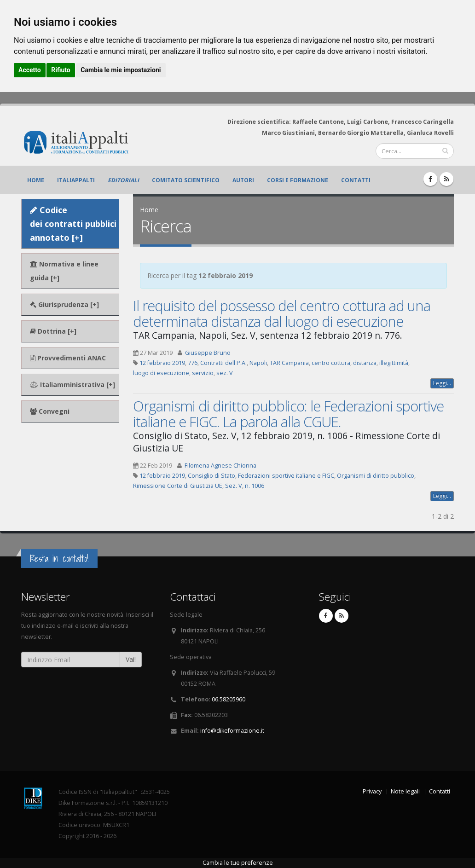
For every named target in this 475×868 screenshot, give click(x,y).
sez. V (225, 373)
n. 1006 (255, 486)
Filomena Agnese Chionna (220, 466)
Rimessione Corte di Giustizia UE (178, 486)
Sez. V (234, 486)
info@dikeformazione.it (232, 731)
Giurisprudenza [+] (64, 304)
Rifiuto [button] (61, 70)
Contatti (356, 180)
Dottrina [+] (53, 331)
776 (193, 363)
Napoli (258, 363)
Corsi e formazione (298, 180)
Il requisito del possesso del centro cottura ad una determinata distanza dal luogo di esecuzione (282, 313)
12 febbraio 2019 (162, 363)
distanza (365, 363)
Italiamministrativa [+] (72, 385)
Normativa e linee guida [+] (64, 271)
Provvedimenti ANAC (68, 358)
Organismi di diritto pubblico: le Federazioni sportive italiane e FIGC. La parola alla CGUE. (288, 414)
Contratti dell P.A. (223, 363)
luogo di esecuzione (161, 373)
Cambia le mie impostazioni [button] (121, 70)
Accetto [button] (30, 70)
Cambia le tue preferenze (238, 863)
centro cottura (331, 363)
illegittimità (394, 363)
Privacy (372, 791)
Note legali (405, 791)
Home (36, 180)
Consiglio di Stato (211, 476)
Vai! (131, 659)
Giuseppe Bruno (208, 353)
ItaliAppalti (76, 180)
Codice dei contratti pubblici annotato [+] (73, 224)
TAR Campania (289, 363)
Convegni (50, 411)
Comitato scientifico (186, 180)
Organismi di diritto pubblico (376, 476)
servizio (203, 373)
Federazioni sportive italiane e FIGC (286, 476)
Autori (243, 180)
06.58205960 (229, 699)
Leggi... (442, 383)
